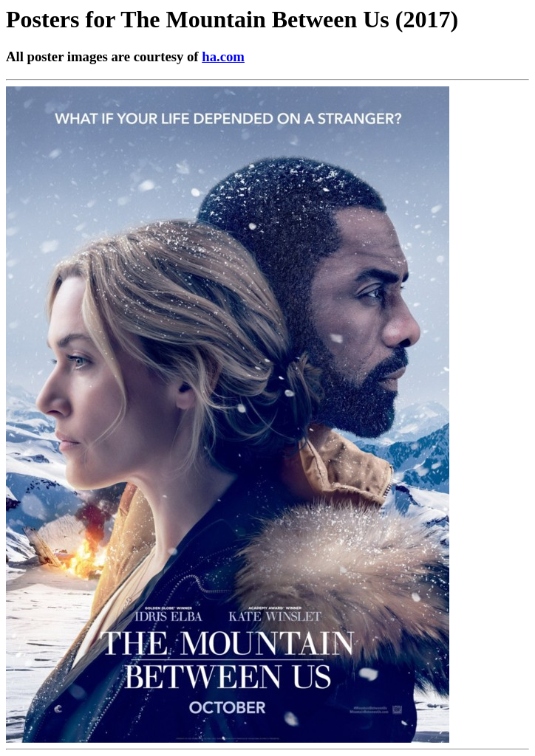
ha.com (223, 56)
